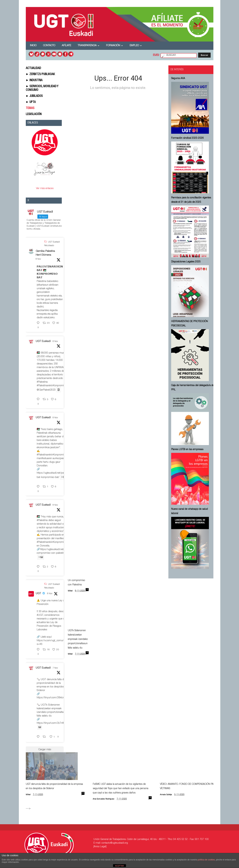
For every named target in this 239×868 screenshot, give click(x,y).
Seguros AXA (178, 79)
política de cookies (206, 860)
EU (158, 55)
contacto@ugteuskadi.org (115, 843)
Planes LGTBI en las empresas (187, 450)
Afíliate (66, 46)
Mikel (70, 591)
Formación (114, 46)
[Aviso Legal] (100, 847)
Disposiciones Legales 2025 (186, 262)
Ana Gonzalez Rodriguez (103, 799)
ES (154, 55)
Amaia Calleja (166, 795)
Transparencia (89, 46)
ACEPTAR (119, 866)
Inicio (33, 46)
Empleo (136, 46)
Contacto (49, 46)
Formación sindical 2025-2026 (187, 138)
